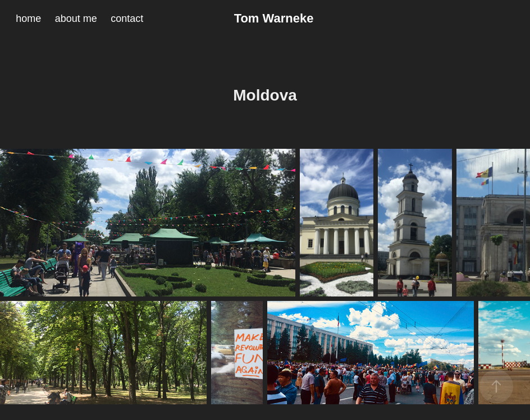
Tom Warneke (274, 18)
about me (76, 19)
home (28, 19)
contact (127, 19)
